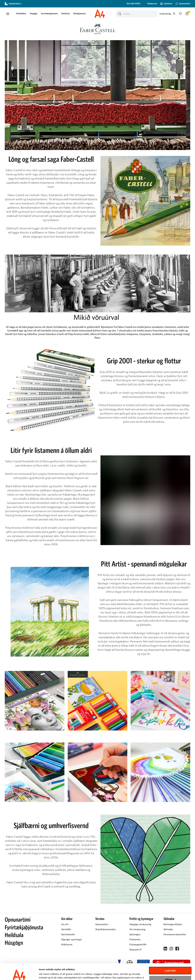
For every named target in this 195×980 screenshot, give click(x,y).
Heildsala (66, 14)
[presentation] (21, 14)
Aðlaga (170, 964)
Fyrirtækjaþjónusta (49, 14)
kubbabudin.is (13, 4)
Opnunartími (18, 920)
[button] (8, 14)
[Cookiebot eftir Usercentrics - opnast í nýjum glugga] (19, 974)
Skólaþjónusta (79, 14)
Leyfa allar (170, 955)
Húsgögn (34, 14)
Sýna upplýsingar (48, 974)
